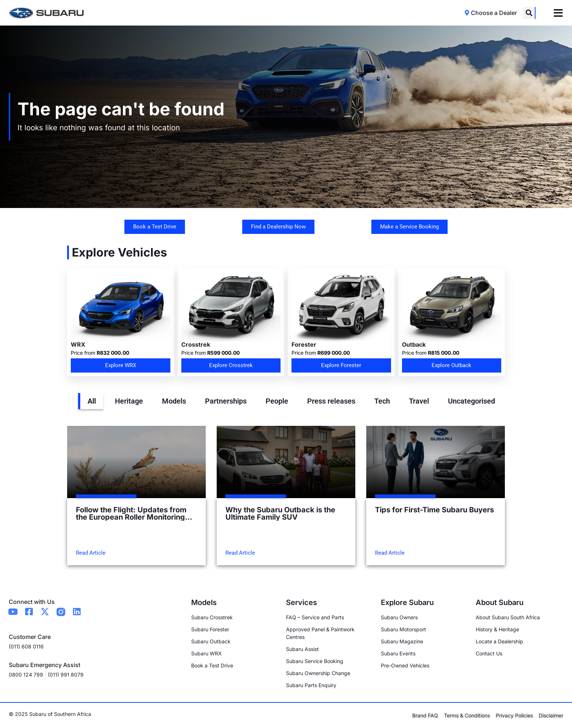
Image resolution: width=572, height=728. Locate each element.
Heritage (129, 401)
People (277, 401)
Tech (382, 401)
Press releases (331, 401)
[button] (529, 13)
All (92, 401)
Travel (419, 401)
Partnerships (226, 401)
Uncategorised (471, 401)
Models (174, 401)
